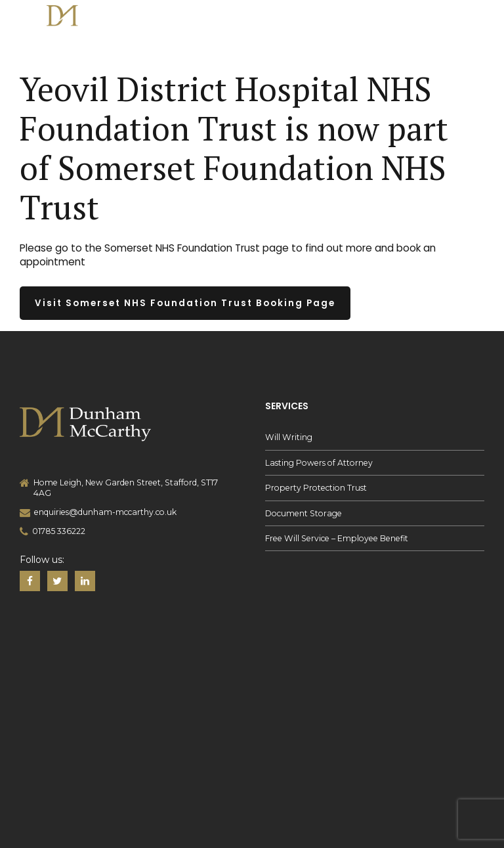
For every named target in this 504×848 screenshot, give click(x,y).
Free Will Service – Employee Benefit (337, 538)
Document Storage (304, 513)
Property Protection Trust (316, 488)
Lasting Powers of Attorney (319, 463)
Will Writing (289, 437)
